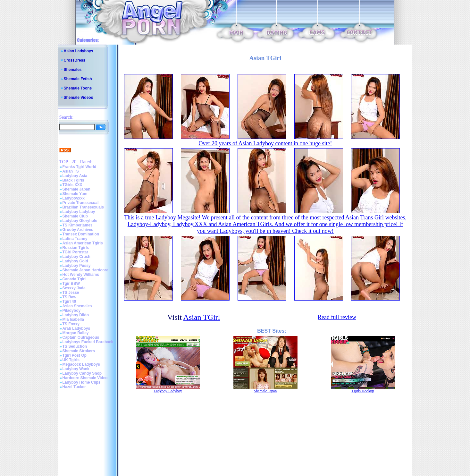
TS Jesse (71, 293)
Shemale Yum (75, 194)
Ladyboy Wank (76, 369)
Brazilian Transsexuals (83, 207)
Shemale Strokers (79, 351)
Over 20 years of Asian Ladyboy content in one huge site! (265, 143)
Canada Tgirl (74, 279)
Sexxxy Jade (74, 288)
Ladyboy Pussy (77, 266)
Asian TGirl (202, 317)
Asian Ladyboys (79, 51)
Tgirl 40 (69, 302)
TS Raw (69, 297)
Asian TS (71, 171)
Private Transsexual (81, 203)
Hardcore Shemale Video (85, 378)
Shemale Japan (76, 189)
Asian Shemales (77, 306)
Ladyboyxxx (74, 198)
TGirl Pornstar (76, 252)
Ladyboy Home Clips (82, 382)
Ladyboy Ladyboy (79, 212)
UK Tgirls (71, 360)
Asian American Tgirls (83, 243)
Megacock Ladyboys (81, 364)
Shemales (73, 70)
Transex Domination (81, 234)
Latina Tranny (75, 239)
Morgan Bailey (76, 333)
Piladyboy (72, 310)
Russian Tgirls (76, 248)
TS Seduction (75, 346)
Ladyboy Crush (76, 257)
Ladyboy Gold (75, 261)
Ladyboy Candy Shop (82, 373)
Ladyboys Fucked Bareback (88, 342)
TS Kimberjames (78, 225)
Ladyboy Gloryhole (80, 221)
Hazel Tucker (74, 387)
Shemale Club (75, 216)
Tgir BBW (71, 284)
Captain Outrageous (81, 337)
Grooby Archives (78, 230)
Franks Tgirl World (80, 167)
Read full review (337, 317)
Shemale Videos (79, 98)
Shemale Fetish (78, 79)
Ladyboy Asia (75, 176)
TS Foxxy (71, 324)
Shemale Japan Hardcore (85, 270)
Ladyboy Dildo (76, 315)
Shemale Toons (78, 88)
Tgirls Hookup (363, 391)
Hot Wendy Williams (81, 275)
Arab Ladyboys (76, 328)
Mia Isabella (73, 319)
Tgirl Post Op (75, 355)
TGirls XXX (72, 185)
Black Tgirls (73, 180)
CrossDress (75, 60)
